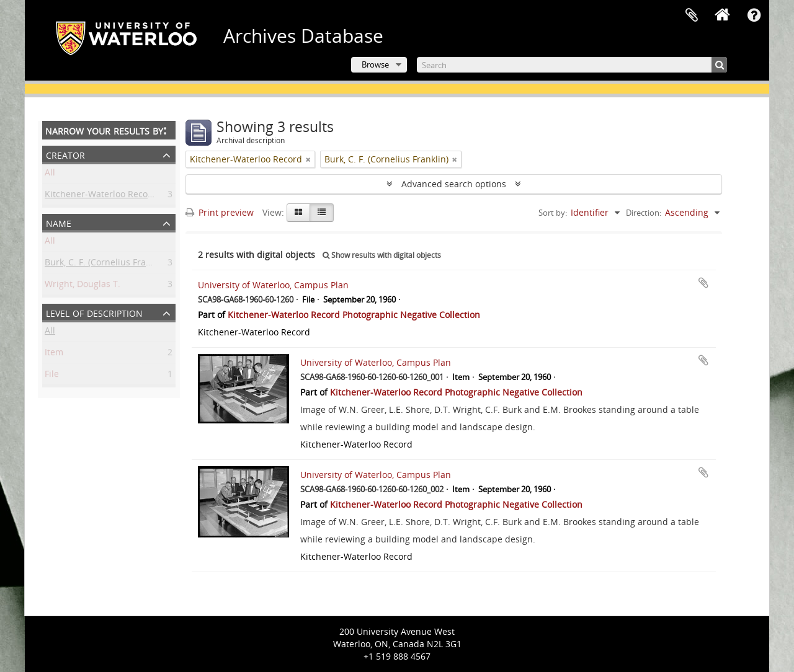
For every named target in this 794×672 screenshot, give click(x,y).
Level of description (94, 312)
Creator (65, 154)
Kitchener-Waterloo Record (101, 196)
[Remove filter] (308, 159)
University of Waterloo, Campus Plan (273, 285)
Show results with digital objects (382, 255)
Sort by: (553, 213)
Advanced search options (454, 184)
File (52, 376)
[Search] (572, 65)
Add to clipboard (703, 283)
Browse (375, 64)
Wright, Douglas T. (83, 286)
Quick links (754, 15)
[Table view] (322, 213)
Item (54, 354)
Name (59, 222)
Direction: (644, 213)
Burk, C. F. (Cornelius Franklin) (107, 264)
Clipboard (692, 15)
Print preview (220, 212)
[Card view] (298, 213)
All (50, 175)
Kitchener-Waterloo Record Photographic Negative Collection (354, 315)
